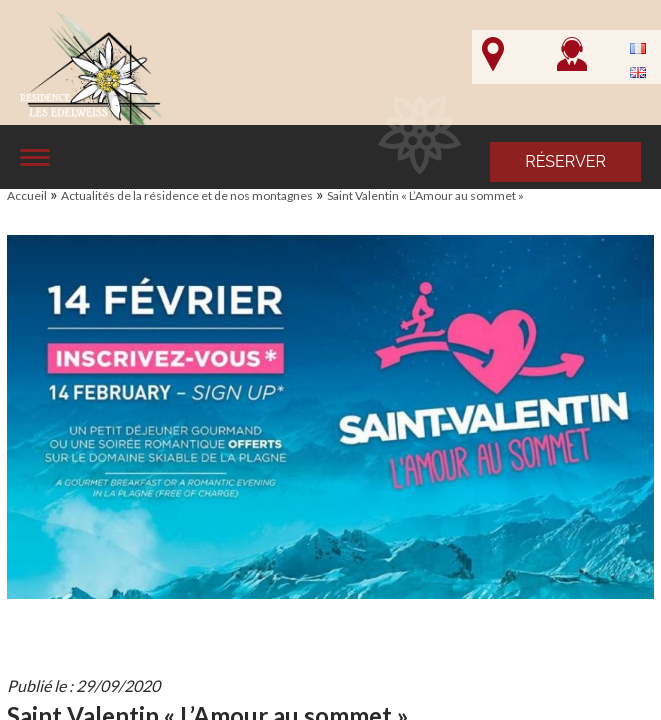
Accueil (27, 195)
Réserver (565, 161)
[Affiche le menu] (35, 157)
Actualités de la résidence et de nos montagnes (187, 195)
